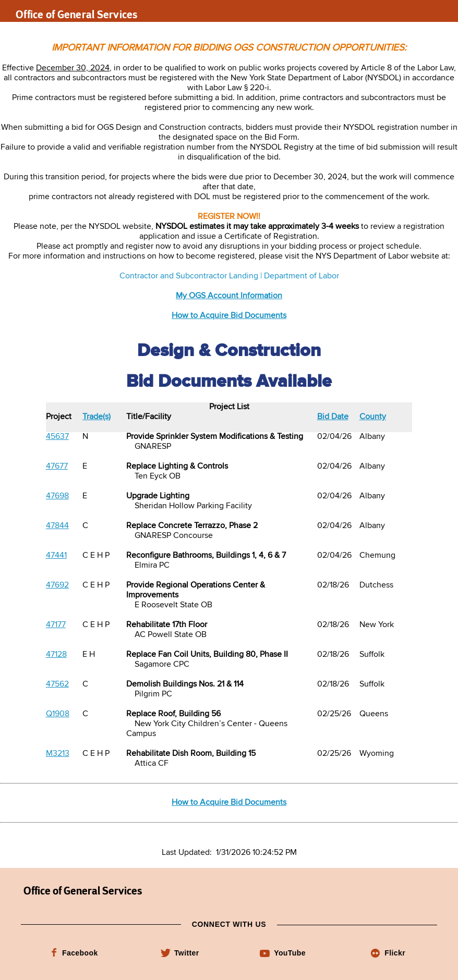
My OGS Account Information (229, 296)
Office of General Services (77, 15)
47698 (57, 496)
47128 (56, 655)
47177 (56, 625)
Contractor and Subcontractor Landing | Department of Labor (229, 276)
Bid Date (333, 417)
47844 (57, 526)
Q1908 (58, 714)
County (373, 417)
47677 (57, 467)
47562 (57, 684)
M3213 (58, 754)
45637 (57, 437)
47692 (57, 585)
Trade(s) (97, 417)
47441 (56, 556)
